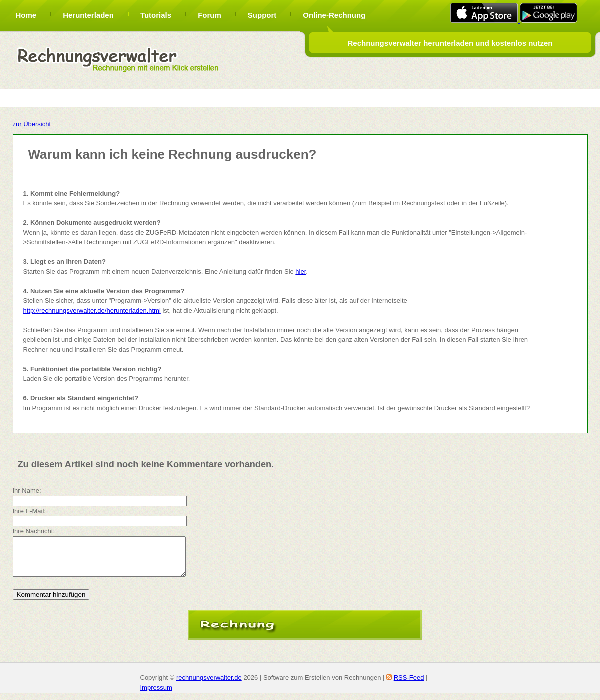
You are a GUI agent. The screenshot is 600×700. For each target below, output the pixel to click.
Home (26, 15)
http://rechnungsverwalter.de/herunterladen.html (92, 311)
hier (300, 272)
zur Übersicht (32, 124)
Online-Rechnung (334, 15)
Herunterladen (88, 15)
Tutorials (156, 15)
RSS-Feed (409, 685)
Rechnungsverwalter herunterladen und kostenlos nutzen (450, 43)
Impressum (156, 695)
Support (262, 15)
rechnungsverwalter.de (209, 685)
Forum (210, 15)
